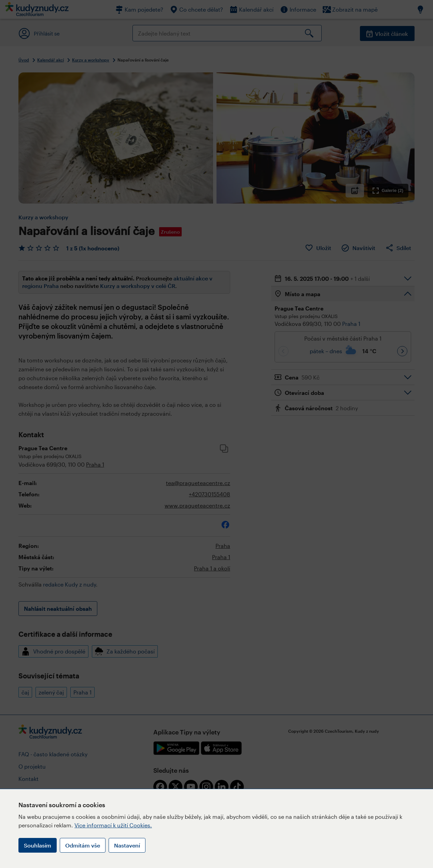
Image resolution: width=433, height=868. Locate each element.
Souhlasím (38, 845)
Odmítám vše (83, 845)
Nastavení (127, 845)
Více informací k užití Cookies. (113, 825)
